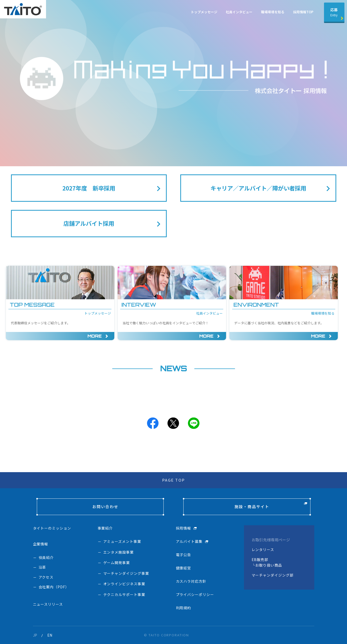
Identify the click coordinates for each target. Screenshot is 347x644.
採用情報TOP (303, 12)
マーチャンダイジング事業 (126, 573)
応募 (334, 12)
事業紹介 (105, 528)
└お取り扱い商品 (267, 565)
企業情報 (41, 544)
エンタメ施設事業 (119, 552)
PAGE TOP (173, 480)
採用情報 (184, 528)
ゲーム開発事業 (117, 563)
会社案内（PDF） (54, 587)
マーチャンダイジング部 (273, 575)
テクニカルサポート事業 (124, 594)
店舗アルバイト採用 (89, 223)
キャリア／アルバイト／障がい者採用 (258, 188)
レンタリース (263, 550)
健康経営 (184, 568)
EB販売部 (260, 559)
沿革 (42, 567)
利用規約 (184, 608)
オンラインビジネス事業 (124, 584)
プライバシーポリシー (195, 594)
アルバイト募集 (189, 541)
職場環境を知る (273, 12)
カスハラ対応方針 (191, 581)
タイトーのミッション (52, 528)
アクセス (46, 577)
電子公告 (184, 555)
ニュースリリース (48, 604)
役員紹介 (46, 557)
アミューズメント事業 (122, 541)
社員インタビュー (239, 12)
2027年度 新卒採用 (89, 188)
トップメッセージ (204, 12)
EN (50, 635)
